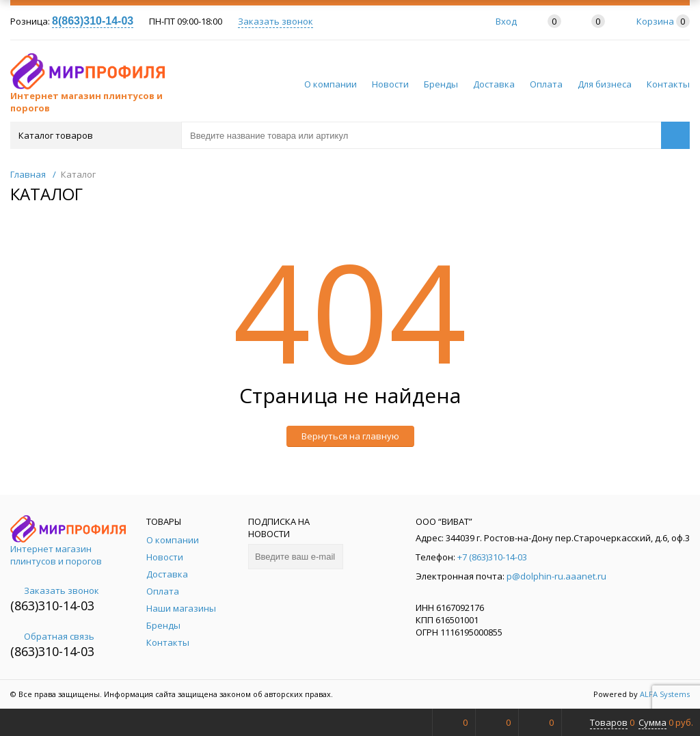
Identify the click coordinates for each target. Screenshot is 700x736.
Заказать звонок (275, 21)
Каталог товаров (95, 135)
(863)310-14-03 (52, 605)
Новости (390, 84)
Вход (506, 21)
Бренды (441, 84)
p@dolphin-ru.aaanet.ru (556, 576)
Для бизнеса (605, 84)
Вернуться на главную (350, 436)
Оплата (546, 84)
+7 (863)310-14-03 (492, 557)
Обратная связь (52, 636)
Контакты (668, 84)
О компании (331, 84)
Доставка (494, 84)
